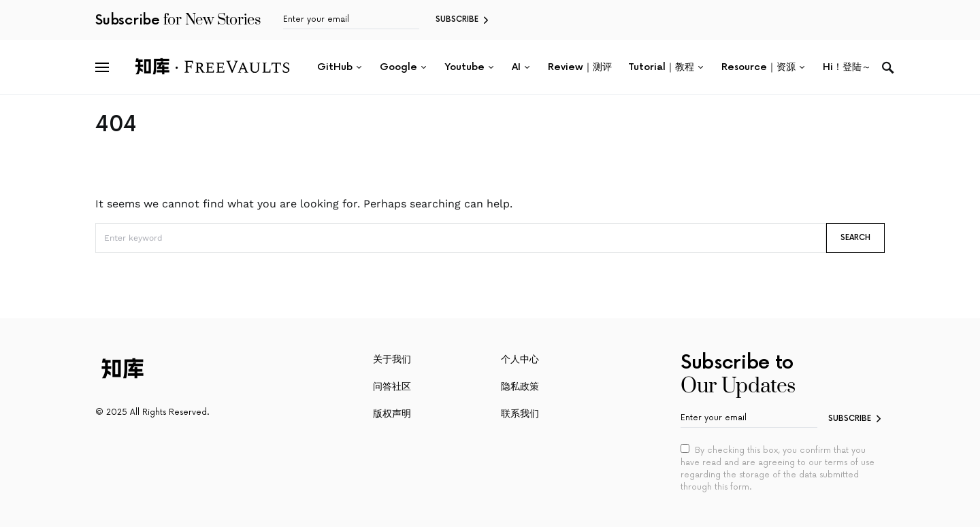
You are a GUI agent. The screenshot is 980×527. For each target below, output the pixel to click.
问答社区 (392, 387)
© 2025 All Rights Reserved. (152, 412)
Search (855, 238)
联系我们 (520, 414)
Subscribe (457, 19)
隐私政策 (520, 387)
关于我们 (392, 359)
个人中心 (520, 359)
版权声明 (392, 414)
